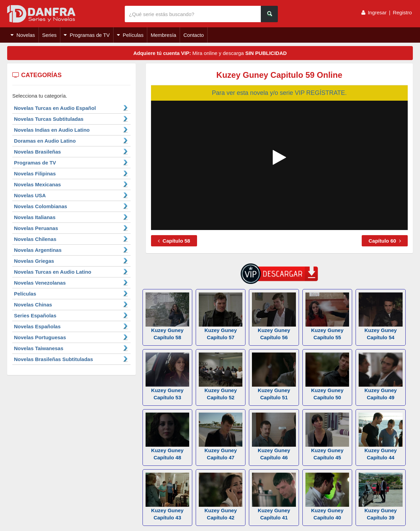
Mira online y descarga (210, 53)
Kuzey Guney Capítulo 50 (327, 376)
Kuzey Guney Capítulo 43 (167, 497)
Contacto (194, 35)
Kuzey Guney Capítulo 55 (327, 316)
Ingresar (377, 12)
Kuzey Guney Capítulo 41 (274, 497)
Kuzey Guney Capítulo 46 (274, 436)
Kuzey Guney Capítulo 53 (167, 376)
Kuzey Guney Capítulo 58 (167, 316)
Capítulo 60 (385, 241)
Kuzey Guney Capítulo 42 (221, 497)
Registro (402, 12)
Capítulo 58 (174, 241)
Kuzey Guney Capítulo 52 (221, 376)
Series (50, 35)
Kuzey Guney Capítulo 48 (167, 436)
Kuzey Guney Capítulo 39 (380, 497)
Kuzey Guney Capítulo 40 (327, 497)
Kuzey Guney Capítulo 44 (380, 436)
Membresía (163, 35)
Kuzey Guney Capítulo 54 (380, 316)
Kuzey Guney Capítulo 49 (380, 376)
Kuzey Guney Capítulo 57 (221, 316)
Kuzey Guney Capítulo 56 (274, 316)
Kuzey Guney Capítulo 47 (221, 436)
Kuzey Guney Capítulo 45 (327, 436)
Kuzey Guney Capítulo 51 (274, 376)
